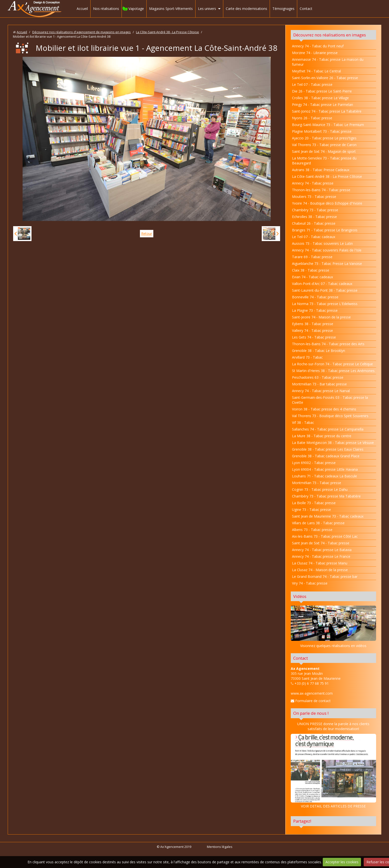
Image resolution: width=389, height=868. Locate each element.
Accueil (82, 9)
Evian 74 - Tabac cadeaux (312, 277)
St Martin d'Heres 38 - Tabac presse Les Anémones (333, 371)
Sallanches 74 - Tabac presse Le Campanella (328, 429)
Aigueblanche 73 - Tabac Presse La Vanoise (327, 263)
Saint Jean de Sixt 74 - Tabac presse (321, 543)
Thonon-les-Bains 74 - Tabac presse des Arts (328, 344)
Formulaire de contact (311, 701)
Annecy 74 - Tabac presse (313, 183)
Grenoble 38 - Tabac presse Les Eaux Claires (328, 449)
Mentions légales (220, 847)
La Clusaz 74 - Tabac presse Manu (320, 563)
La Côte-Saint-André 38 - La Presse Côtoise (167, 32)
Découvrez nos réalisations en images (330, 35)
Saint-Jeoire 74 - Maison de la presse (321, 317)
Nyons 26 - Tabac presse (312, 118)
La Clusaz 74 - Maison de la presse (320, 570)
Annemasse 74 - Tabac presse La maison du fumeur (328, 62)
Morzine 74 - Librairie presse (315, 53)
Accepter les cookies (342, 862)
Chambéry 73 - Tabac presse (315, 210)
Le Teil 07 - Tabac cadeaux (314, 237)
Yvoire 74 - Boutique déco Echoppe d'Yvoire (327, 203)
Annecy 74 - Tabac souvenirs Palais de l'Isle (327, 250)
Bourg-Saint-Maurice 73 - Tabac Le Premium (328, 125)
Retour (147, 233)
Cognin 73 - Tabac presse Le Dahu (320, 489)
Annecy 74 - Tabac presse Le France (321, 556)
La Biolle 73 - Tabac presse (314, 503)
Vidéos (300, 596)
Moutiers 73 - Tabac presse (314, 197)
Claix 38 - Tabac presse (311, 270)
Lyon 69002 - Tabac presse (314, 463)
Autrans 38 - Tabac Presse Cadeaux (321, 170)
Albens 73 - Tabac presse (312, 530)
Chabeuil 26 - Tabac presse (314, 223)
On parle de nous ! (311, 713)
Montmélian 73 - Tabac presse (317, 483)
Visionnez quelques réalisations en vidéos (333, 646)
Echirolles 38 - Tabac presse (314, 217)
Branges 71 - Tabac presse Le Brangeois (325, 230)
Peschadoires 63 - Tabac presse (318, 377)
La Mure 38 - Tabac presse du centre (322, 436)
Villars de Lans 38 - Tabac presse (318, 523)
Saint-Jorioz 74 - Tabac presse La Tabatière (327, 111)
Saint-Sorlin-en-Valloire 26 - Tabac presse (325, 78)
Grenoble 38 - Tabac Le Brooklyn (319, 351)
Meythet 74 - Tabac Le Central (316, 71)
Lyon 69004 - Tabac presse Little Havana (325, 469)
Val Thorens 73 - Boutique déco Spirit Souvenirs (330, 416)
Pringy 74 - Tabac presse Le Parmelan (323, 105)
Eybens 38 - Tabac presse (313, 324)
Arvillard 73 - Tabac (307, 357)
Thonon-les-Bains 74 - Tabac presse (321, 190)
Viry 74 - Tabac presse (310, 583)
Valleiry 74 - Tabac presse (312, 330)
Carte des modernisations (246, 9)
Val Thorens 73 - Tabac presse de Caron (324, 145)
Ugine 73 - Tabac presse (311, 510)
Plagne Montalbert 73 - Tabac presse (322, 131)
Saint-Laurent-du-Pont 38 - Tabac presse (325, 290)
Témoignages (283, 9)
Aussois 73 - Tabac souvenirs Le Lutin (322, 243)
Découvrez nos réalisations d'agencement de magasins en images (81, 32)
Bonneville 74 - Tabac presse (315, 297)
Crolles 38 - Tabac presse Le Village (320, 98)
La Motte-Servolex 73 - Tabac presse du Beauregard (324, 161)
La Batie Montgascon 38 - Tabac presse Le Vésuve (333, 443)
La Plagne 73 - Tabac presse (315, 310)
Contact (306, 9)
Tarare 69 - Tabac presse (312, 257)
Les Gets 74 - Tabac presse (314, 337)
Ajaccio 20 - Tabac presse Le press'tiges (324, 138)
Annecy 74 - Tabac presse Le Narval (321, 391)
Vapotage (136, 9)
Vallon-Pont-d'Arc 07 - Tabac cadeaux (322, 284)
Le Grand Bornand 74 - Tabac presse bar (325, 576)
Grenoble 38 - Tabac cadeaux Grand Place (326, 456)
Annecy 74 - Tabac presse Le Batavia (322, 550)
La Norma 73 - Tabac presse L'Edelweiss (325, 304)
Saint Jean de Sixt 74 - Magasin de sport (324, 151)
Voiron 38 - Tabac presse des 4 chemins (324, 409)
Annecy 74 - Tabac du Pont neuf (318, 46)
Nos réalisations (106, 9)
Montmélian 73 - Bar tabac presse (319, 384)
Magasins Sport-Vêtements (171, 9)
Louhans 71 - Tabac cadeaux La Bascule (324, 476)
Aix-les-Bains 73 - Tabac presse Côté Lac (325, 536)
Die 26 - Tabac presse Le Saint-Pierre (322, 91)
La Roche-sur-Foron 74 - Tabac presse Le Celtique (332, 364)
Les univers (207, 9)
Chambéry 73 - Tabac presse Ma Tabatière (326, 496)
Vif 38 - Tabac (303, 422)
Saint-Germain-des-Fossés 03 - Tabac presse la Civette (330, 400)
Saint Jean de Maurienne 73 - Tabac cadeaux (328, 516)
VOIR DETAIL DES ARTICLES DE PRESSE (333, 771)
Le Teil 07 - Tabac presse (312, 84)
